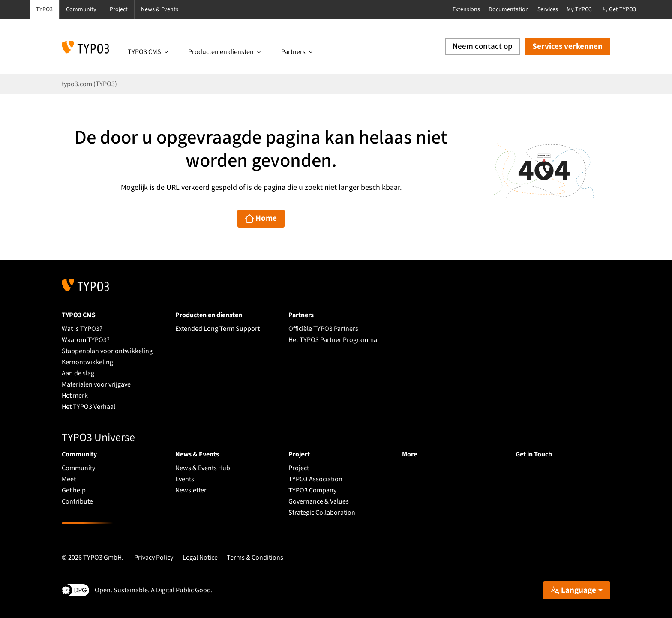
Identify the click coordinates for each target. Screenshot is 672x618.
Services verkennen (567, 46)
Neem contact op (483, 46)
